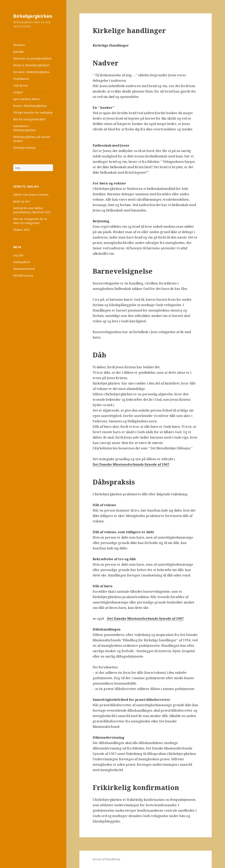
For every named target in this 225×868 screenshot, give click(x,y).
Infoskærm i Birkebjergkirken (25, 128)
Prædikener (21, 79)
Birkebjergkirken (33, 16)
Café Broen (21, 85)
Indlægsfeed (22, 262)
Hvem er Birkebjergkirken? (31, 65)
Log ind (18, 255)
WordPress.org (23, 275)
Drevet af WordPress (106, 859)
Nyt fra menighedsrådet (29, 119)
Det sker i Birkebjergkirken (31, 72)
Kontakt (18, 52)
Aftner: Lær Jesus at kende (31, 195)
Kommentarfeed (24, 269)
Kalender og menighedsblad (32, 58)
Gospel (18, 92)
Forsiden (19, 45)
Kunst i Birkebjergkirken (30, 106)
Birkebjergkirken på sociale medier (32, 139)
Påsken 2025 (22, 230)
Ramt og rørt (22, 201)
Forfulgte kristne (25, 148)
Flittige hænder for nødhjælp (33, 112)
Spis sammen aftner (27, 99)
